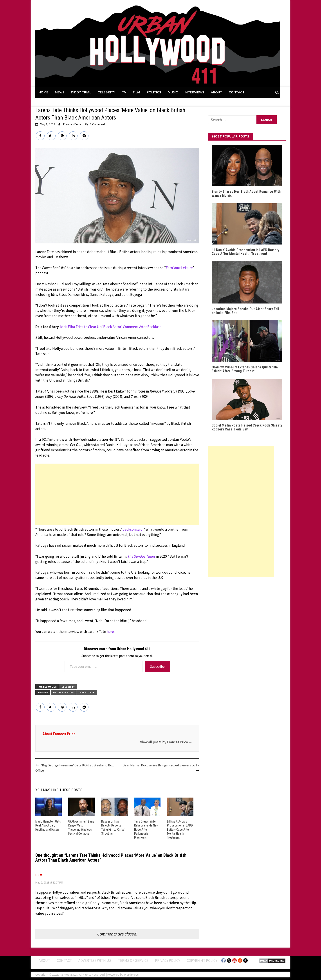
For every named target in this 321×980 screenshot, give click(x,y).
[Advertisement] (117, 494)
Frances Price (72, 124)
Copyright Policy (202, 960)
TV (124, 92)
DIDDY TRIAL (81, 92)
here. (111, 632)
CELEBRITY (106, 92)
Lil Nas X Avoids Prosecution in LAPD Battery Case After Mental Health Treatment (180, 829)
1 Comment (97, 124)
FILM (136, 92)
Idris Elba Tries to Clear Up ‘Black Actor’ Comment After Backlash (111, 327)
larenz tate (87, 692)
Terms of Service (133, 960)
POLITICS (154, 92)
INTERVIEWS (194, 92)
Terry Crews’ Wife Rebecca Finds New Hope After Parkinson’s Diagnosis (146, 829)
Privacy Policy (168, 960)
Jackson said (133, 529)
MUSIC (173, 92)
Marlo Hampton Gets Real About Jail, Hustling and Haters (48, 825)
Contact (64, 960)
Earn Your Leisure (179, 268)
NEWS (60, 92)
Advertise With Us (95, 960)
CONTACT (237, 92)
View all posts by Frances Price (166, 742)
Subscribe (157, 666)
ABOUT (216, 92)
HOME (43, 92)
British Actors (63, 692)
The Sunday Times (142, 556)
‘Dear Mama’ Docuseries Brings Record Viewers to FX (160, 765)
